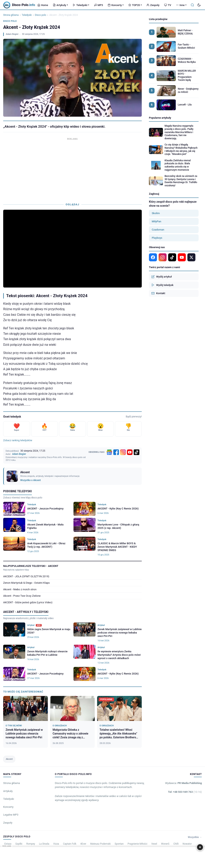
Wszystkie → (195, 837)
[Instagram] (123, 452)
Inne (181, 5)
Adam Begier (12, 34)
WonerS (165, 844)
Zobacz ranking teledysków (18, 440)
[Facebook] (116, 452)
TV (168, 5)
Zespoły (153, 5)
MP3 (98, 5)
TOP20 (135, 5)
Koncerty (116, 5)
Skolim (156, 213)
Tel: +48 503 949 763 (185, 792)
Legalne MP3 (11, 815)
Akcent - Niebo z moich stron (20, 589)
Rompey (31, 844)
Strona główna (11, 15)
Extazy (8, 844)
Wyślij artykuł (162, 277)
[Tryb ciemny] (199, 5)
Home (43, 5)
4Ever (83, 844)
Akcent (9, 759)
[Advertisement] (72, 169)
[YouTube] (130, 452)
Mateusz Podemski (100, 844)
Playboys (157, 238)
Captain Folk (70, 844)
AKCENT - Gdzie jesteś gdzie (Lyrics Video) (28, 602)
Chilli (176, 844)
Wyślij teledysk (162, 285)
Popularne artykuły (160, 118)
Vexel (154, 844)
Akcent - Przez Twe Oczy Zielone (22, 596)
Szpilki (19, 844)
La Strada (44, 844)
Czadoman (158, 230)
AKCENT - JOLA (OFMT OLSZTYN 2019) (26, 576)
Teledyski (81, 5)
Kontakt (158, 293)
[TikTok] (137, 452)
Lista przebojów (158, 19)
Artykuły (60, 5)
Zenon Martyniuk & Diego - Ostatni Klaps (26, 583)
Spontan (119, 844)
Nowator (187, 844)
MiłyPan (156, 221)
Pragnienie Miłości (137, 844)
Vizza (56, 844)
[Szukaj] (192, 5)
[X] (191, 257)
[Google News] (109, 452)
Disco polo (40, 15)
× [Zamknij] (200, 847)
